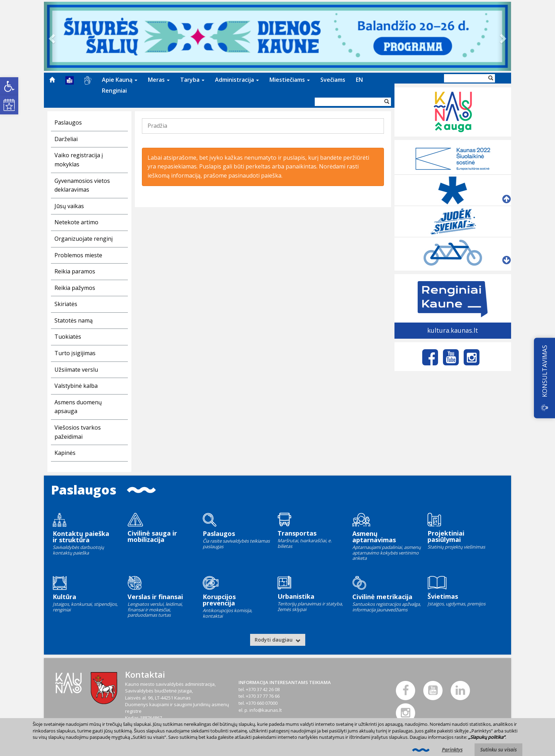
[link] (9, 86)
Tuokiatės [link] (68, 337)
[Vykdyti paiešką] (387, 102)
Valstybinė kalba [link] (76, 386)
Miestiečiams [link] (290, 80)
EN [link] (359, 80)
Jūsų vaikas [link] (69, 206)
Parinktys (452, 750)
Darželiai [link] (66, 139)
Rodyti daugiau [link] (278, 640)
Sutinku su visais (498, 750)
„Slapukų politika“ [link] (487, 737)
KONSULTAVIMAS (544, 371)
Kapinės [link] (65, 453)
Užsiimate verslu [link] (76, 370)
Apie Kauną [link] (120, 80)
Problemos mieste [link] (78, 255)
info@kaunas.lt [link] (266, 710)
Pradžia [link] (157, 126)
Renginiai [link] (114, 91)
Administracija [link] (237, 80)
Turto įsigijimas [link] (75, 353)
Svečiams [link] (333, 80)
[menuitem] (52, 80)
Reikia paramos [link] (75, 271)
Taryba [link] (192, 80)
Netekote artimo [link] (76, 222)
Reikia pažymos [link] (75, 288)
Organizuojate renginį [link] (84, 239)
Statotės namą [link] (74, 320)
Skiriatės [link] (66, 304)
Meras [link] (159, 80)
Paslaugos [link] (68, 122)
